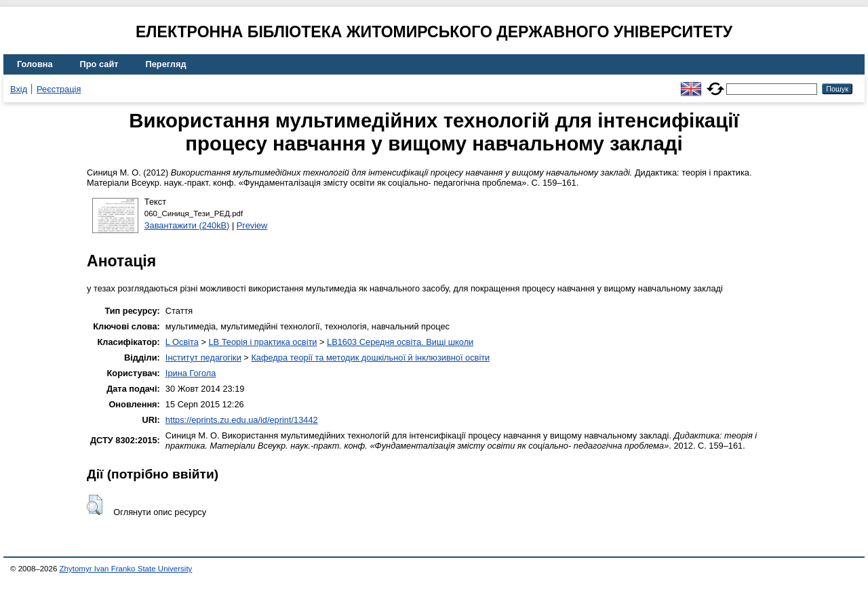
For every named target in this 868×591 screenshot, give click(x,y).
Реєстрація (59, 89)
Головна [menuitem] (35, 64)
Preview (252, 225)
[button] (95, 505)
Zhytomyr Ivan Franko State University (126, 569)
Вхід (19, 89)
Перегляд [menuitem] (166, 64)
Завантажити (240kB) (187, 225)
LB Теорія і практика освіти (262, 342)
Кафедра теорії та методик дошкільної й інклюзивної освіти (370, 358)
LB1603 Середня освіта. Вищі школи (400, 342)
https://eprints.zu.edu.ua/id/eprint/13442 (242, 420)
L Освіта (182, 342)
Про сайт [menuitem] (99, 64)
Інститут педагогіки (203, 358)
